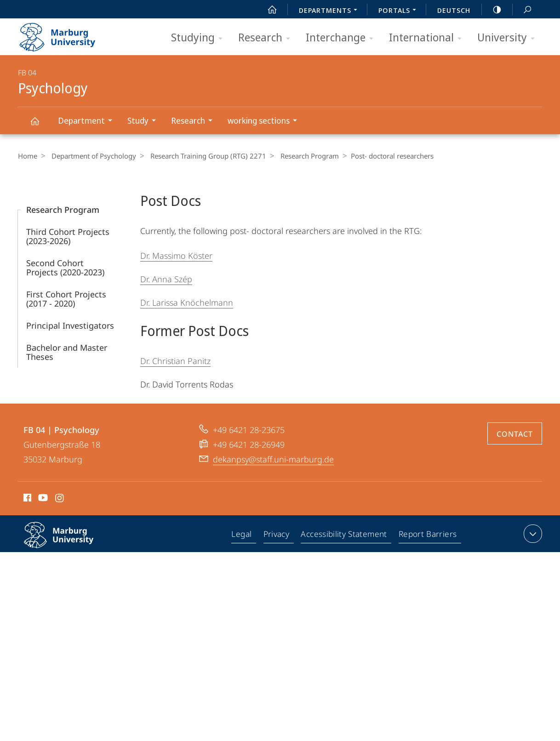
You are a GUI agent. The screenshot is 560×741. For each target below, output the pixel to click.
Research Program (303, 156)
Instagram (60, 499)
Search (522, 10)
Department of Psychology (91, 156)
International (428, 38)
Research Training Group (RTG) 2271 (204, 156)
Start (267, 10)
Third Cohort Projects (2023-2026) (68, 236)
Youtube (42, 499)
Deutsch (454, 10)
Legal (244, 536)
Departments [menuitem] (331, 11)
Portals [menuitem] (400, 11)
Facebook (26, 499)
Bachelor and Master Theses (67, 352)
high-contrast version (492, 10)
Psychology (40, 125)
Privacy (278, 536)
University (509, 38)
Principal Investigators (70, 325)
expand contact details (532, 534)
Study (145, 122)
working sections (265, 122)
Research (267, 38)
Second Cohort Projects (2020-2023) (65, 268)
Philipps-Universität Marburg (69, 542)
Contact (515, 434)
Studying (200, 38)
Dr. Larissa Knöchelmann (187, 302)
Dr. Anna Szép (166, 279)
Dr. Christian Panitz (175, 361)
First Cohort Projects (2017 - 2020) (66, 299)
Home (28, 156)
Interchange (343, 38)
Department (88, 122)
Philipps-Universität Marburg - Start (67, 34)
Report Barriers (427, 536)
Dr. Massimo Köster (176, 256)
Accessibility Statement (345, 536)
